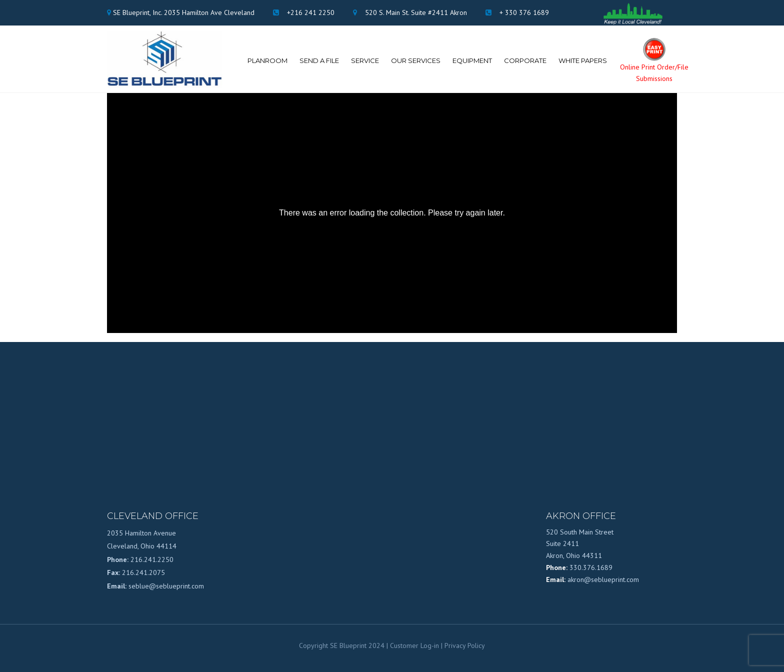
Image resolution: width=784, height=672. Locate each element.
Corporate (525, 60)
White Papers (583, 60)
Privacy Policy (465, 645)
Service (365, 60)
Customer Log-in (414, 645)
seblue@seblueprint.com (166, 586)
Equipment (472, 60)
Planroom (267, 60)
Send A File (319, 60)
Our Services (416, 60)
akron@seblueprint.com (603, 579)
